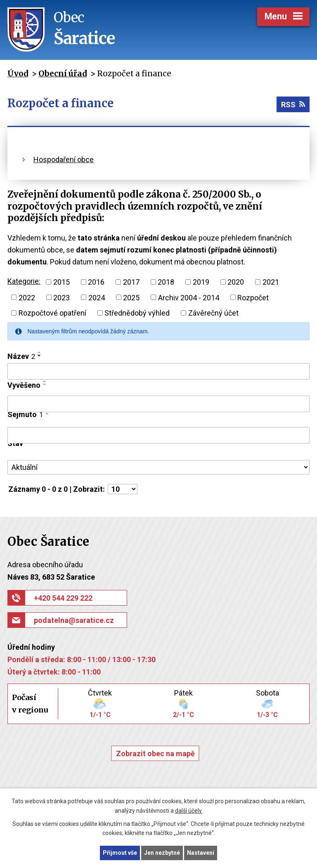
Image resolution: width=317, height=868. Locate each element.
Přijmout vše (120, 853)
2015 (62, 282)
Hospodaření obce (64, 159)
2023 (62, 297)
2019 (201, 282)
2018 (166, 282)
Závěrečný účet (213, 313)
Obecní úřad (63, 73)
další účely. (189, 811)
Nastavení (201, 853)
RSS (293, 105)
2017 (131, 282)
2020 (236, 282)
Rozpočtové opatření (52, 313)
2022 (27, 297)
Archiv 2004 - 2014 (189, 297)
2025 (131, 297)
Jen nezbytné (162, 853)
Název (21, 356)
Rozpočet (253, 297)
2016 (96, 282)
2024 (97, 297)
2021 (271, 282)
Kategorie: (24, 281)
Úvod (18, 73)
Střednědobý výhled (137, 313)
